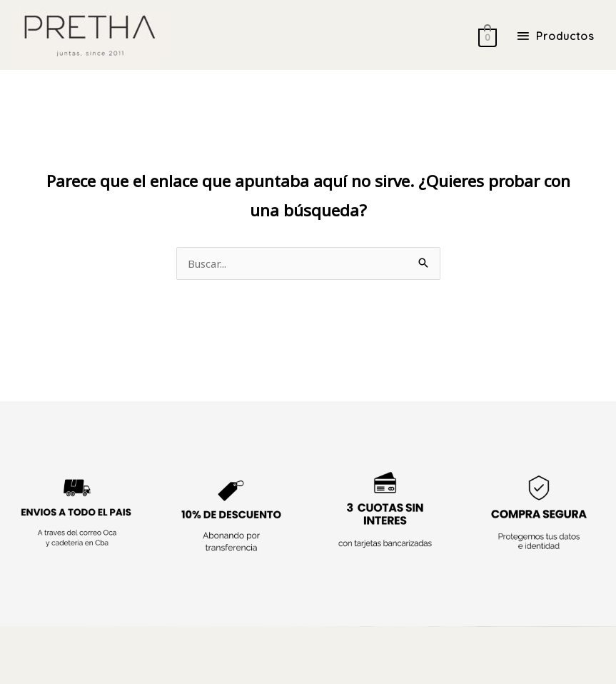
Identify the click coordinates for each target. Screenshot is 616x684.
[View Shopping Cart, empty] (482, 35)
